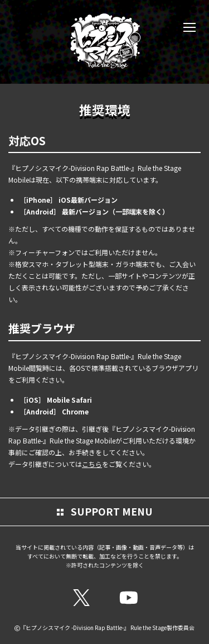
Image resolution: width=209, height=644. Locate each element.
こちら (92, 464)
